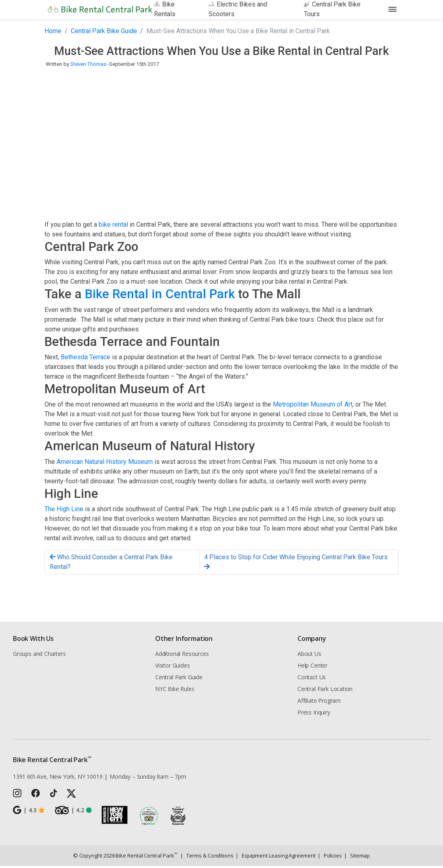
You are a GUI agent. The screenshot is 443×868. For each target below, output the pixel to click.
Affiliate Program (319, 703)
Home (53, 33)
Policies (330, 857)
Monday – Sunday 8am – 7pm (148, 778)
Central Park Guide (179, 679)
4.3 (29, 812)
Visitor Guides (173, 667)
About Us (309, 656)
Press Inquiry (314, 714)
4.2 (73, 812)
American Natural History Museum (105, 463)
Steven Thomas (88, 66)
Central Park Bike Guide (104, 33)
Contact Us (312, 679)
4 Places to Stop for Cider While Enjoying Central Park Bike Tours (296, 564)
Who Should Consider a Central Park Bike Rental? (111, 564)
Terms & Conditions (207, 857)
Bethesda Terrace (85, 359)
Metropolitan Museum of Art (313, 406)
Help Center (312, 667)
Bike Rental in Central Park (160, 296)
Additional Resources (182, 656)
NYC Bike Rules (175, 691)
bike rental (113, 226)
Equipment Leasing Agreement (276, 857)
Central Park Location (325, 691)
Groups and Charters (39, 656)
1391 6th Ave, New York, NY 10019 (58, 778)
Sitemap (357, 857)
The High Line (64, 511)
